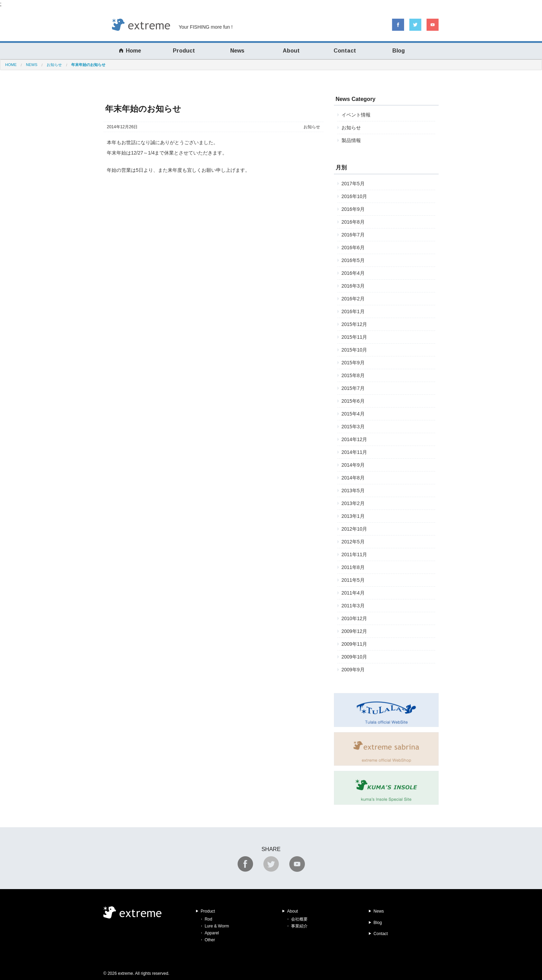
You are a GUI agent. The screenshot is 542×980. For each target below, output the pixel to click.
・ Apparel (209, 933)
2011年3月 (353, 606)
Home (130, 51)
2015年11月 (354, 337)
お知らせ (312, 127)
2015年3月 (353, 427)
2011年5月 (353, 580)
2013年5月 (353, 491)
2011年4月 (353, 593)
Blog (399, 51)
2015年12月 (354, 324)
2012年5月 (353, 542)
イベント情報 (356, 115)
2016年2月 (353, 299)
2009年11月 (354, 644)
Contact (345, 51)
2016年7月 (353, 235)
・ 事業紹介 (297, 926)
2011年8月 (353, 567)
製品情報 (351, 140)
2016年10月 (354, 196)
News (237, 51)
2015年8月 (353, 375)
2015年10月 (354, 350)
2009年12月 (354, 631)
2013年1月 (353, 516)
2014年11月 (354, 452)
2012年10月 (354, 529)
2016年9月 (353, 209)
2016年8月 (353, 222)
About (291, 51)
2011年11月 (354, 554)
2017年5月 (353, 184)
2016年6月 (353, 248)
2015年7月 (353, 388)
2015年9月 (353, 363)
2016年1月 (353, 311)
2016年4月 (353, 273)
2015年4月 (353, 414)
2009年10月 (354, 657)
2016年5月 (353, 260)
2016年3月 (353, 286)
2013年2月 (353, 503)
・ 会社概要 (297, 919)
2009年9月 (353, 670)
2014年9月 (353, 465)
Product (184, 51)
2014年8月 (353, 478)
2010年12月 (354, 618)
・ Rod (206, 919)
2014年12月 (354, 439)
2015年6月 (353, 401)
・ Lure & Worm (214, 926)
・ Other (207, 940)
